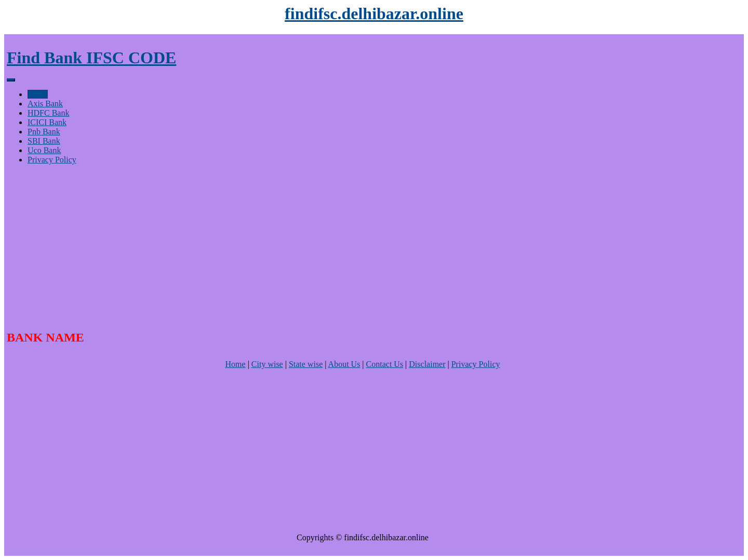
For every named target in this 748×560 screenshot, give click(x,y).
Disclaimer (427, 364)
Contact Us (385, 364)
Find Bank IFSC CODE (91, 58)
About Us (344, 364)
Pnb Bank (44, 132)
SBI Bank (44, 141)
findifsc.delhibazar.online (374, 13)
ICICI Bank (47, 122)
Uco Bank (44, 150)
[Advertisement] (318, 245)
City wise (267, 364)
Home (38, 94)
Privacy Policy (52, 160)
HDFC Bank (48, 113)
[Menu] (11, 80)
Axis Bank (45, 104)
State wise (306, 364)
